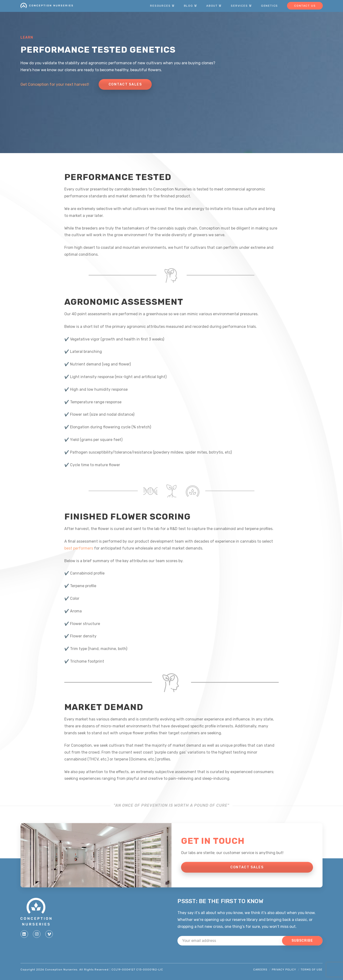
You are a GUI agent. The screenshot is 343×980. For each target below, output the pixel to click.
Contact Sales (125, 84)
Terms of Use (312, 970)
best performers (79, 548)
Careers (260, 970)
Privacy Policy (284, 970)
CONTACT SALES (247, 867)
